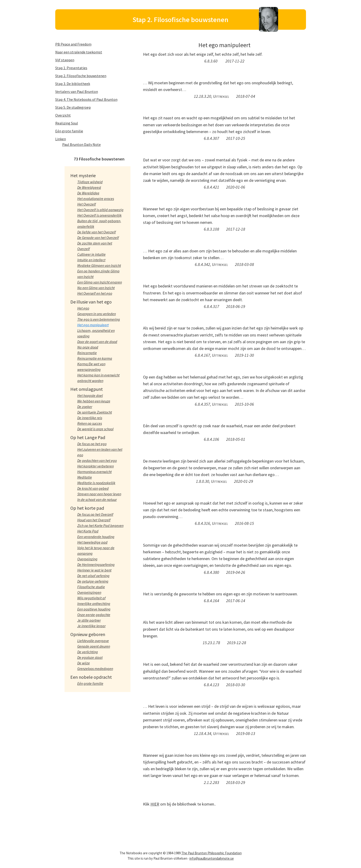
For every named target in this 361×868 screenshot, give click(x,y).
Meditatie (85, 477)
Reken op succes (90, 423)
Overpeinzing (87, 559)
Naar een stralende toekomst (79, 52)
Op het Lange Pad (88, 437)
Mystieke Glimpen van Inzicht (99, 265)
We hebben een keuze (94, 401)
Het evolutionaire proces (96, 199)
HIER (155, 804)
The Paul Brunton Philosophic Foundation (211, 853)
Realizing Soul (67, 123)
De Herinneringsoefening (96, 565)
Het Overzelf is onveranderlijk (99, 215)
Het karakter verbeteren (96, 466)
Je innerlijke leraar (91, 626)
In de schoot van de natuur (97, 499)
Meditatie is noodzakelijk (96, 483)
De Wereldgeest (89, 187)
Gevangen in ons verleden (97, 314)
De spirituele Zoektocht (95, 412)
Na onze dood (88, 347)
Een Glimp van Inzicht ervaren (100, 282)
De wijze (84, 663)
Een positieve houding (94, 609)
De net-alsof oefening (93, 576)
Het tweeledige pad (92, 542)
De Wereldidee (88, 193)
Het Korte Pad (88, 531)
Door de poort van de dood (97, 342)
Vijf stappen (65, 60)
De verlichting (88, 652)
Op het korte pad (87, 508)
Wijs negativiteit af (91, 598)
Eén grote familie (69, 131)
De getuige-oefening (93, 581)
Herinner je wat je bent (94, 570)
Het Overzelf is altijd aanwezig (100, 210)
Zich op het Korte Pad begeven (100, 525)
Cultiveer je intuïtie (91, 254)
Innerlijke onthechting (94, 604)
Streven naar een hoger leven (99, 494)
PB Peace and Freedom (73, 44)
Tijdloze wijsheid (90, 182)
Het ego (83, 308)
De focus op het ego (92, 444)
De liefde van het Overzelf (97, 232)
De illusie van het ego (91, 302)
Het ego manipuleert (93, 325)
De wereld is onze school (95, 429)
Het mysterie (83, 175)
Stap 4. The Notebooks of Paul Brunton (86, 99)
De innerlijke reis (90, 418)
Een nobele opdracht (91, 677)
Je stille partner (89, 620)
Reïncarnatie (87, 353)
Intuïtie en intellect (91, 260)
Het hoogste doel (90, 395)
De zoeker (85, 407)
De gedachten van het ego (97, 460)
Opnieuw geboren (88, 634)
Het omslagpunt (87, 389)
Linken (61, 139)
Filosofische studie (91, 587)
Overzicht (63, 115)
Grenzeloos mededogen (95, 669)
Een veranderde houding (96, 537)
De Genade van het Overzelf (98, 238)
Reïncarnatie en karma (95, 358)
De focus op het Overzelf (95, 514)
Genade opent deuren (94, 646)
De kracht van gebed (93, 488)
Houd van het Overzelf (94, 520)
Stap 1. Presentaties (71, 68)
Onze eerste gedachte (94, 615)
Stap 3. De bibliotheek (73, 84)
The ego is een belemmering (99, 319)
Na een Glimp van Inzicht (96, 288)
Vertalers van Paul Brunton (77, 91)
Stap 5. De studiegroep (73, 107)
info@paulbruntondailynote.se (212, 858)
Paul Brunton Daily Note (81, 144)
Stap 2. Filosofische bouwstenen (81, 76)
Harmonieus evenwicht (94, 472)
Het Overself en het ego (95, 293)
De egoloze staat (90, 657)
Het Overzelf (87, 204)
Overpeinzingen (89, 592)
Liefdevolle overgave (93, 641)
